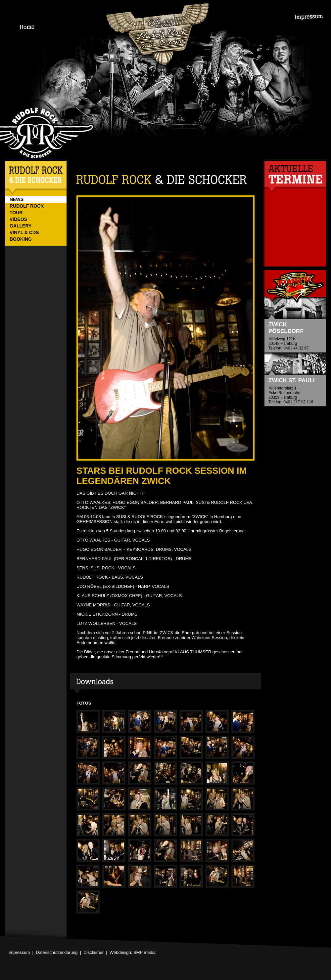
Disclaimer (94, 952)
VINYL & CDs (24, 232)
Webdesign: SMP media (133, 952)
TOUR (16, 213)
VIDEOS (18, 219)
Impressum (19, 952)
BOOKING (21, 239)
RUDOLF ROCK (27, 206)
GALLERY (21, 226)
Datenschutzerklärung (57, 952)
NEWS (17, 199)
